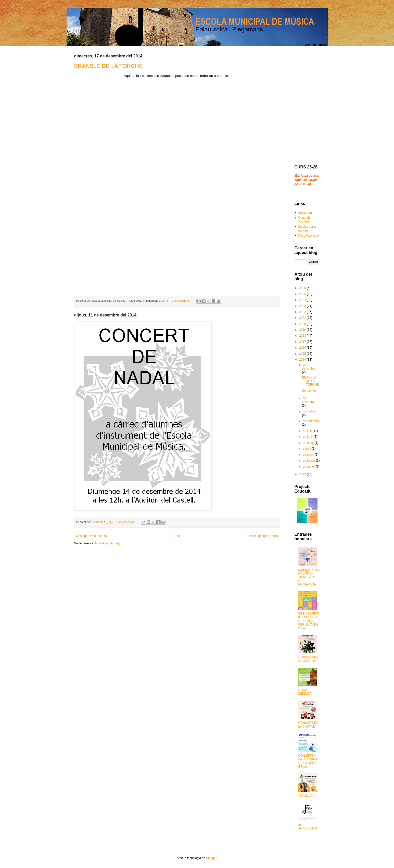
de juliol (308, 431)
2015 (303, 354)
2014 (303, 360)
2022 (303, 312)
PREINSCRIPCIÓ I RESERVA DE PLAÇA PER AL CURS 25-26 (309, 621)
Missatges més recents (91, 536)
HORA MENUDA (305, 692)
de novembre (309, 400)
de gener (309, 467)
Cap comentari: (181, 301)
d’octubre (309, 411)
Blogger (211, 858)
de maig (309, 443)
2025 (303, 294)
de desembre (309, 366)
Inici (178, 536)
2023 (303, 306)
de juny (308, 437)
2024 (303, 300)
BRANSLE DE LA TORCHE (109, 66)
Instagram (305, 213)
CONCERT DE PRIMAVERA (308, 659)
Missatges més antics (263, 536)
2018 (303, 336)
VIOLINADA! (307, 796)
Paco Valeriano (309, 236)
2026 (303, 288)
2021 (303, 318)
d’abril (307, 449)
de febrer (309, 461)
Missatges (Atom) (107, 543)
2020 (303, 324)
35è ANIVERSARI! (308, 827)
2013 (303, 474)
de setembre (311, 421)
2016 (303, 348)
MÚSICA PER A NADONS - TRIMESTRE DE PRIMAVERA (309, 577)
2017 (303, 342)
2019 (303, 330)
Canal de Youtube (304, 219)
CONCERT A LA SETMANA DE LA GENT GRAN (308, 761)
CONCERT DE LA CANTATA (308, 725)
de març (309, 455)
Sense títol (309, 391)
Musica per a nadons (307, 228)
